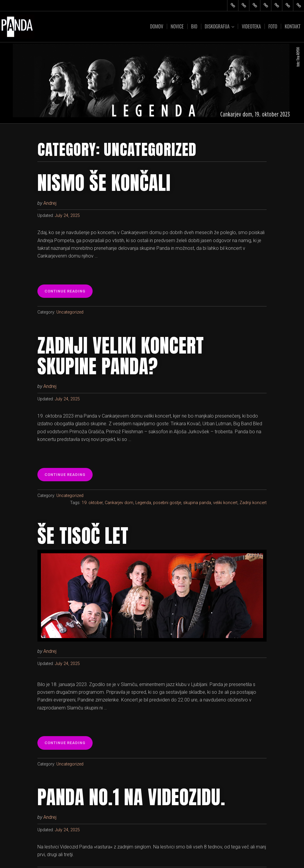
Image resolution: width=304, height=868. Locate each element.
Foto (273, 26)
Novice (177, 26)
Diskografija (217, 27)
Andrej (50, 203)
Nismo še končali (104, 183)
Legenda (143, 503)
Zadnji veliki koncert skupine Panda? (121, 356)
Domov (156, 26)
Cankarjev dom (119, 503)
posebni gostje (167, 503)
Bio (194, 26)
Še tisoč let (83, 536)
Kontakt (293, 26)
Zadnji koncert (253, 503)
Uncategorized (70, 312)
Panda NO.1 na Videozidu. (131, 797)
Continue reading (67, 293)
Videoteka (251, 26)
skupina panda (197, 503)
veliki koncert (225, 503)
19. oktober (92, 503)
